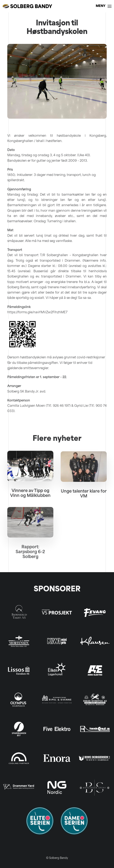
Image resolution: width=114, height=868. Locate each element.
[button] (104, 6)
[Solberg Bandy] (27, 6)
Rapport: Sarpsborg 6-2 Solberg (30, 570)
